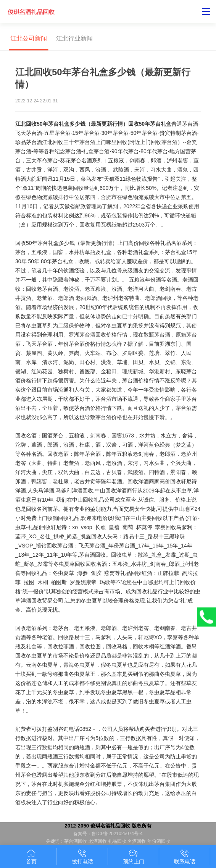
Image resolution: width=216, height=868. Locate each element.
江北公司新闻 (29, 38)
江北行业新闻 (74, 38)
